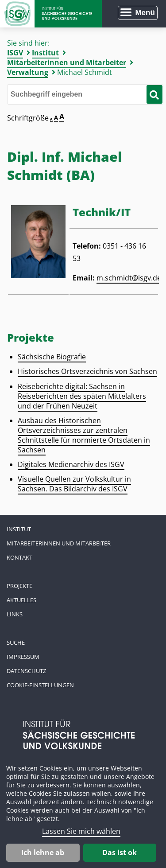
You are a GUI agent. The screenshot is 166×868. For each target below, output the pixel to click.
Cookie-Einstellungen (40, 685)
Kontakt (19, 557)
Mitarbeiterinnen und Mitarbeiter (67, 62)
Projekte (19, 586)
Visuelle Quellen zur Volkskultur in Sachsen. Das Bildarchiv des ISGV (74, 484)
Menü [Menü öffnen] (145, 13)
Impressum (23, 657)
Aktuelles (21, 600)
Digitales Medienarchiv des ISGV (71, 464)
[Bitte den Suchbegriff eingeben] (85, 94)
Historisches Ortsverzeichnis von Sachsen (87, 371)
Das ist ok (120, 852)
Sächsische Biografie (52, 357)
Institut (45, 53)
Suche (16, 642)
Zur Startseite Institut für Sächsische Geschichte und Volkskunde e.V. (51, 14)
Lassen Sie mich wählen (81, 831)
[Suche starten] (154, 94)
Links (15, 614)
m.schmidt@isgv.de (129, 278)
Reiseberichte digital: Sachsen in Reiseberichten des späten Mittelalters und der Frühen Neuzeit (82, 396)
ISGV (15, 53)
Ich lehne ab (43, 852)
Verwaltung (28, 72)
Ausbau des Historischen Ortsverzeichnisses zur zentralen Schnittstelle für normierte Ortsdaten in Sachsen (84, 435)
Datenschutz (26, 671)
